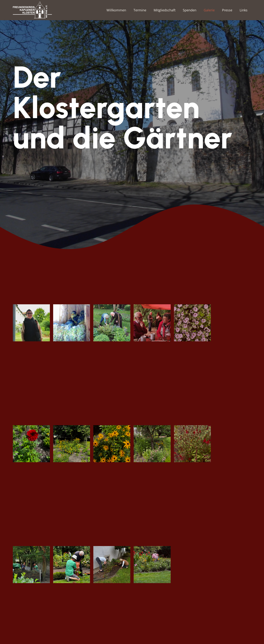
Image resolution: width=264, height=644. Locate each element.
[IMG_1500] (31, 565)
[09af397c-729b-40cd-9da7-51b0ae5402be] (31, 323)
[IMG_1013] (31, 444)
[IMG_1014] (72, 444)
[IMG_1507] (72, 565)
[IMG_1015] (112, 444)
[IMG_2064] (112, 565)
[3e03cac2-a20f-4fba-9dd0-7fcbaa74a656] (112, 323)
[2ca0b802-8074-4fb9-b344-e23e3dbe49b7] (72, 323)
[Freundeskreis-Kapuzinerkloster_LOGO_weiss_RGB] (32, 10)
